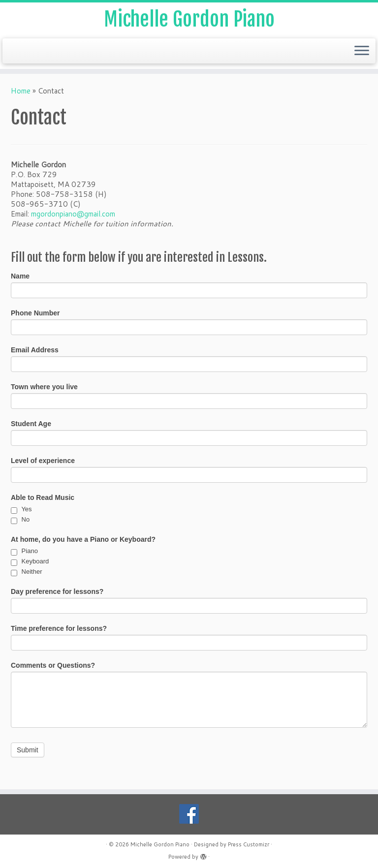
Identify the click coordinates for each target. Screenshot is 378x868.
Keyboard (30, 561)
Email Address (35, 350)
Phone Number (35, 313)
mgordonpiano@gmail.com (73, 214)
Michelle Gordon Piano (189, 19)
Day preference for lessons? (57, 591)
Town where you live (44, 387)
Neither (27, 572)
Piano (24, 551)
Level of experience (43, 461)
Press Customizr (249, 844)
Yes (21, 509)
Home (21, 91)
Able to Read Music (43, 497)
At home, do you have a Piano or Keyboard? (83, 539)
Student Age (31, 424)
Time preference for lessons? (59, 628)
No (20, 519)
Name (20, 276)
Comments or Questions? (53, 665)
